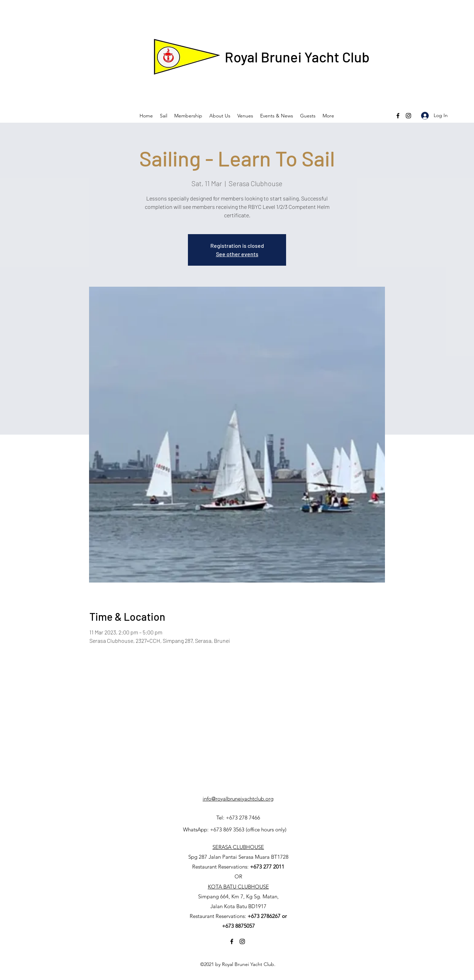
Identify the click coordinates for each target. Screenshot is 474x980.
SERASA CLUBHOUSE (238, 847)
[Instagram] (408, 116)
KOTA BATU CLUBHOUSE (238, 887)
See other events (237, 254)
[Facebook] (398, 116)
